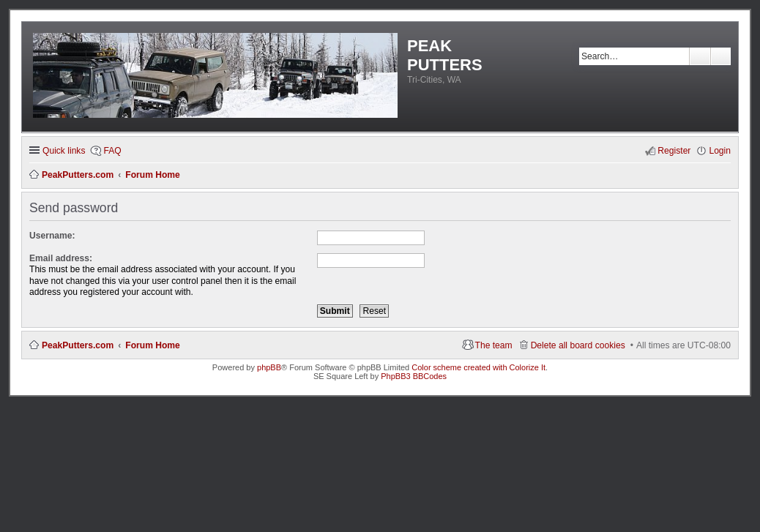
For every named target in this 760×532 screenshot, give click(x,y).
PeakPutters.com (78, 345)
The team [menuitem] (494, 345)
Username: (52, 236)
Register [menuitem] (674, 151)
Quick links (64, 151)
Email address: (61, 258)
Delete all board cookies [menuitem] (578, 345)
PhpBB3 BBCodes (414, 376)
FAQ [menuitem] (112, 151)
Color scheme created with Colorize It (478, 367)
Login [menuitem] (720, 151)
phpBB (269, 367)
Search (700, 56)
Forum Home (153, 345)
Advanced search (721, 56)
